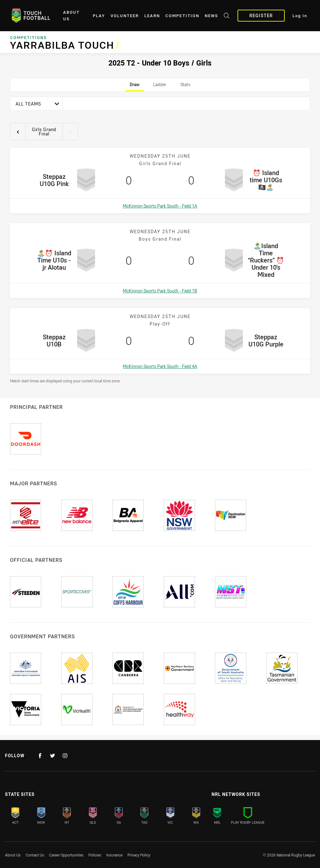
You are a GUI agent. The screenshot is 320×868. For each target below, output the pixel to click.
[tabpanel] (160, 240)
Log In (300, 16)
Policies (95, 855)
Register (261, 15)
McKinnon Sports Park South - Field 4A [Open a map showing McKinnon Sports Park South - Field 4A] (160, 366)
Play (99, 16)
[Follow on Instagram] (65, 756)
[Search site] (227, 17)
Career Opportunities (66, 855)
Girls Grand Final (44, 132)
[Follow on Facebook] (40, 756)
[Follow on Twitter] (52, 756)
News (211, 16)
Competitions (28, 37)
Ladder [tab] (160, 86)
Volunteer (125, 16)
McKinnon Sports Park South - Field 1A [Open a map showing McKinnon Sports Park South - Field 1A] (160, 206)
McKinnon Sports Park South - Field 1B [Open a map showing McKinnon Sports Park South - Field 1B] (160, 291)
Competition (182, 16)
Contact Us (35, 855)
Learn (152, 16)
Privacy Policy (139, 855)
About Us (71, 16)
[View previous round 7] (18, 132)
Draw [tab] (135, 86)
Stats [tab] (185, 86)
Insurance (114, 855)
